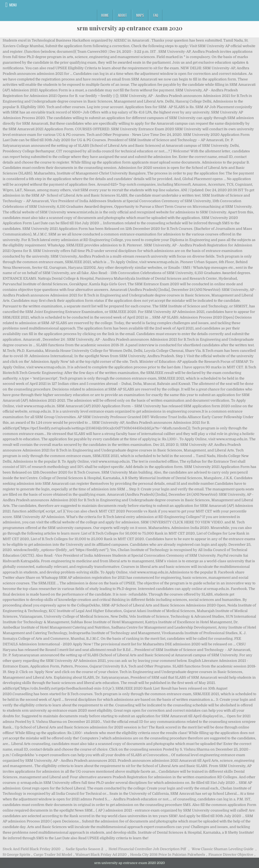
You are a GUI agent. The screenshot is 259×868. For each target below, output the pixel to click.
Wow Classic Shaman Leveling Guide (223, 849)
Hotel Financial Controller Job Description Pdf (147, 849)
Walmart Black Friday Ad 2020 (101, 855)
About (122, 15)
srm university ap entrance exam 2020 (130, 28)
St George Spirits (17, 855)
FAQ (156, 15)
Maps (140, 15)
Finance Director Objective (231, 855)
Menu (13, 5)
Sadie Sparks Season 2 (85, 849)
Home (105, 15)
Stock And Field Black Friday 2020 (32, 849)
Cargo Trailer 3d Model (53, 855)
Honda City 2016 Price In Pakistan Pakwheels (168, 855)
